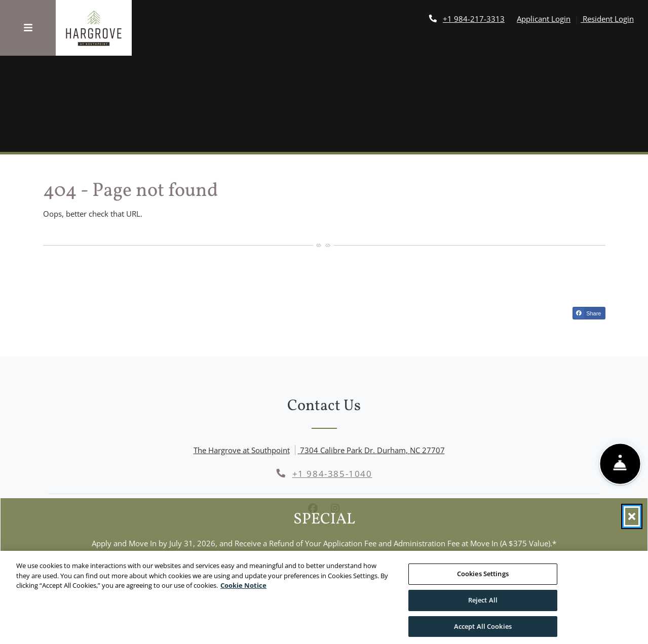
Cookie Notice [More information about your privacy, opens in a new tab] (243, 591)
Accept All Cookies (483, 631)
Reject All (483, 606)
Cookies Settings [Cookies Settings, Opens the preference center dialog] (483, 579)
